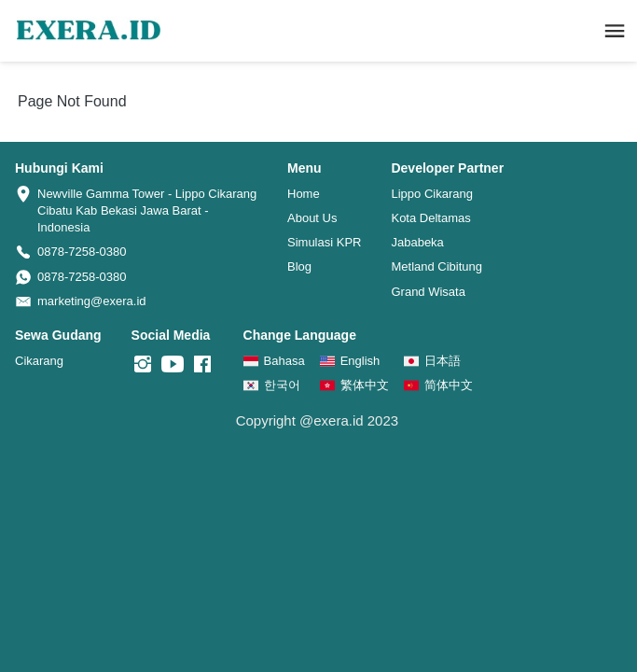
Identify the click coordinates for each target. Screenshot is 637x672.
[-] (143, 365)
